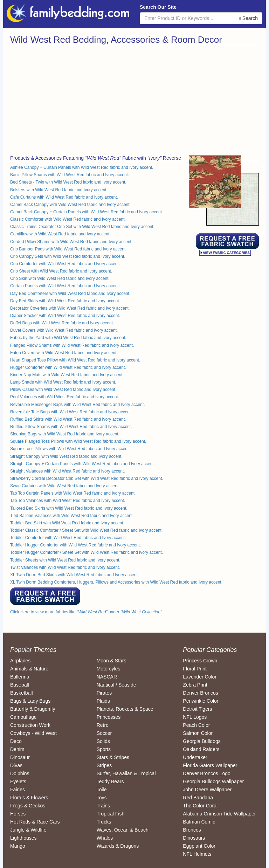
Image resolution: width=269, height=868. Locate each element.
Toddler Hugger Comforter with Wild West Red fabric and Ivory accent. (75, 545)
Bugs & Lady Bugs (30, 701)
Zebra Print (195, 685)
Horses (18, 814)
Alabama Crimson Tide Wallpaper (219, 814)
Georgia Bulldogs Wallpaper (213, 781)
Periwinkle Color (201, 701)
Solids (103, 741)
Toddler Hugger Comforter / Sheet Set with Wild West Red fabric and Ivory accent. (87, 552)
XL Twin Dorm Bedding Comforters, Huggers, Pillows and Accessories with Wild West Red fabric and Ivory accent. (116, 582)
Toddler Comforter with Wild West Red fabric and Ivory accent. (68, 538)
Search (249, 18)
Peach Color (196, 725)
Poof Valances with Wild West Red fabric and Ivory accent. (65, 397)
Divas (16, 765)
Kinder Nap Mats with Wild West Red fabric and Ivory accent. (67, 375)
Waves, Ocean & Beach (123, 830)
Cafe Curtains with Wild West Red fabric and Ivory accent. (64, 197)
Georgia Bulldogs (202, 741)
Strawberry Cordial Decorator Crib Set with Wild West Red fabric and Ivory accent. (87, 478)
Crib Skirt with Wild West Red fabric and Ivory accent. (60, 278)
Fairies (18, 790)
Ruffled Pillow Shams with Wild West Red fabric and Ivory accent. (71, 427)
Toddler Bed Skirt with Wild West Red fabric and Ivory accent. (67, 523)
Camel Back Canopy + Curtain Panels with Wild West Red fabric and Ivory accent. (87, 212)
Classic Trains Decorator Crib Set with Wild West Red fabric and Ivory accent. (82, 227)
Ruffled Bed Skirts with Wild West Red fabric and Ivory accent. (68, 419)
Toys (102, 798)
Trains (103, 806)
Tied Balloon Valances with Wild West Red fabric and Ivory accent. (72, 516)
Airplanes (20, 661)
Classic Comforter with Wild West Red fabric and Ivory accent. (68, 219)
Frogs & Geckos (28, 806)
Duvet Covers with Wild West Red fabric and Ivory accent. (64, 330)
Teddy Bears (110, 781)
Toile (102, 790)
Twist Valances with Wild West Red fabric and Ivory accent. (65, 567)
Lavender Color (200, 677)
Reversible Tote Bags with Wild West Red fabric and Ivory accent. (71, 412)
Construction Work (30, 725)
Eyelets (18, 781)
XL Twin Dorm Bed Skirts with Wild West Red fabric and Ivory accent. (74, 575)
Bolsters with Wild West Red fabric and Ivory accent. (59, 190)
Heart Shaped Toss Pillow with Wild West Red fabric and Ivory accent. (75, 360)
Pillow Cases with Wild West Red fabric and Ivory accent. (63, 390)
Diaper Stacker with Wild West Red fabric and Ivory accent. (65, 316)
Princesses (109, 717)
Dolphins (20, 773)
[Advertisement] (70, 98)
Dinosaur (20, 757)
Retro (103, 725)
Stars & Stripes (113, 757)
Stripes (104, 765)
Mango (18, 846)
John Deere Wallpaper (207, 790)
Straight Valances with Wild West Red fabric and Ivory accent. (68, 471)
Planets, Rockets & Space (125, 709)
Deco (16, 741)
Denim (17, 749)
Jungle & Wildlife (28, 830)
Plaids (103, 701)
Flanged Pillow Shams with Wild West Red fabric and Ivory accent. (72, 345)
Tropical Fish (111, 814)
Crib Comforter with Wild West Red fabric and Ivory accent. (65, 264)
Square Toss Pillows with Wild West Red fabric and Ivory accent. (70, 449)
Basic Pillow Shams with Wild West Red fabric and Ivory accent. (70, 175)
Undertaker (195, 757)
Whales (105, 838)
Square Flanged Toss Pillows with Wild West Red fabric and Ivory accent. (78, 441)
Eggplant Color (199, 846)
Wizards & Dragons (118, 846)
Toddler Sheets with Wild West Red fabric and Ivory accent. (65, 560)
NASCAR (107, 677)
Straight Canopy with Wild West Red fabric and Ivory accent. (66, 456)
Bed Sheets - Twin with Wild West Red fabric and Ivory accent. (68, 182)
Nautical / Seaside (116, 685)
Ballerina (20, 677)
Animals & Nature (29, 669)
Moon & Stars (112, 661)
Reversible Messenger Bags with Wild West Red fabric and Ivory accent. (78, 405)
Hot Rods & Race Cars (35, 822)
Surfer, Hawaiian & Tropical (126, 773)
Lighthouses (23, 838)
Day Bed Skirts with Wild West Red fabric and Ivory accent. (65, 301)
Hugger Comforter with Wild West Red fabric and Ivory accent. (68, 367)
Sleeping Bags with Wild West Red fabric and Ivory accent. (65, 434)
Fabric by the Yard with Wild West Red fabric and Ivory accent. (68, 338)
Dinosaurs (194, 838)
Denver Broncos (200, 693)
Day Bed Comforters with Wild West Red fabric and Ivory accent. (70, 294)
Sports (104, 749)
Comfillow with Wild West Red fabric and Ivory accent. (60, 234)
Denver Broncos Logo (206, 773)
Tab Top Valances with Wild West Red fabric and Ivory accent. (68, 501)
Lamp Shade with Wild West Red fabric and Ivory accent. (63, 382)
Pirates (104, 693)
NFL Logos (195, 717)
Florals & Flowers (29, 798)
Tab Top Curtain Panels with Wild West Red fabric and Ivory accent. (73, 493)
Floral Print (195, 669)
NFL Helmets (197, 854)
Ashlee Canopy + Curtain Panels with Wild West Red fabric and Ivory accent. (82, 167)
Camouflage (23, 717)
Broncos (192, 830)
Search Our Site (158, 7)
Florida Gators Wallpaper (210, 765)
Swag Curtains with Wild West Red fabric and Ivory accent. (65, 486)
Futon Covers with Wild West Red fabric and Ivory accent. (64, 353)
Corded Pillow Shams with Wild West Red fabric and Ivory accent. (71, 242)
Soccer (104, 733)
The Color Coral (200, 806)
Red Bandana (198, 798)
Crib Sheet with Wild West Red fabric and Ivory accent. (61, 271)
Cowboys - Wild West (33, 733)
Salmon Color (198, 733)
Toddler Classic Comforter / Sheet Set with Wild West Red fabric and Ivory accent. (86, 530)
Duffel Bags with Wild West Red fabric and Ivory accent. (62, 323)
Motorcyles (109, 669)
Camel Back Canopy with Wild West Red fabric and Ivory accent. (70, 205)
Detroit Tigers (197, 709)
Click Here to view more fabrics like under (86, 612)
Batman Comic (199, 822)
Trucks (104, 822)
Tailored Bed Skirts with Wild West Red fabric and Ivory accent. (69, 508)
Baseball (20, 685)
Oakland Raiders (201, 749)
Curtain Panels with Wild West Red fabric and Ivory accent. (65, 286)
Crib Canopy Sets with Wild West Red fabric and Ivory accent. (68, 256)
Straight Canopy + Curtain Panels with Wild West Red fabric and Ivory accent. (82, 464)
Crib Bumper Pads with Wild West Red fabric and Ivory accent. (68, 249)
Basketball (22, 693)
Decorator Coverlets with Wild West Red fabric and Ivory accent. (70, 308)
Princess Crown (200, 661)
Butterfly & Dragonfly (33, 709)
